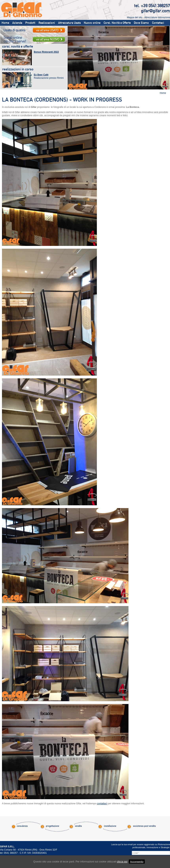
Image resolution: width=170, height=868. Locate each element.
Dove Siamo (141, 23)
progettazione (52, 826)
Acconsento (137, 862)
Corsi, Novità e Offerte (117, 23)
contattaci (102, 804)
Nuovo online (92, 23)
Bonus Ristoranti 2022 (46, 52)
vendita (78, 826)
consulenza (22, 826)
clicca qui (122, 862)
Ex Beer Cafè (41, 75)
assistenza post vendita (144, 826)
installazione (110, 826)
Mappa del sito (135, 17)
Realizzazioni (47, 23)
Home (5, 23)
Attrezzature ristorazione (157, 17)
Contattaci (158, 23)
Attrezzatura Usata (69, 23)
